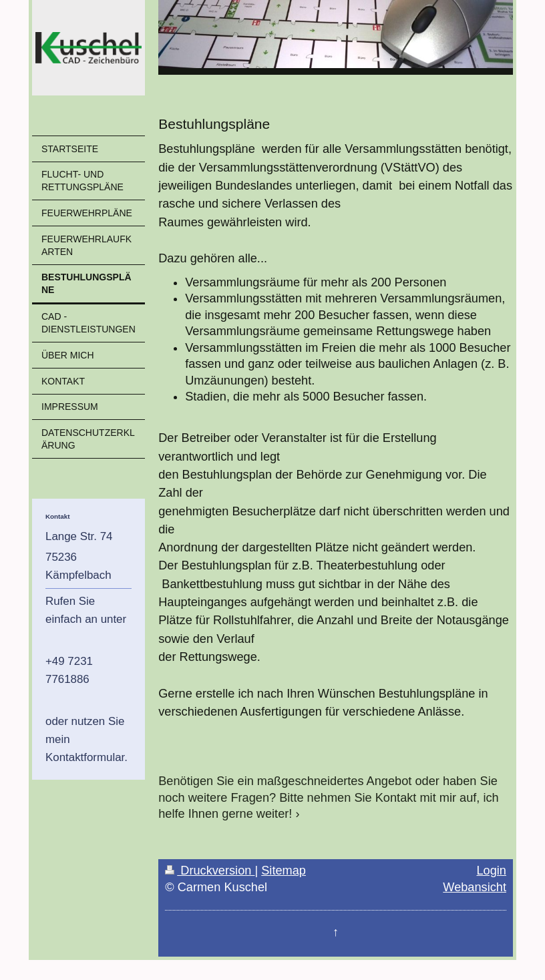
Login (491, 871)
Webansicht (475, 887)
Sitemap (284, 871)
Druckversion (210, 871)
